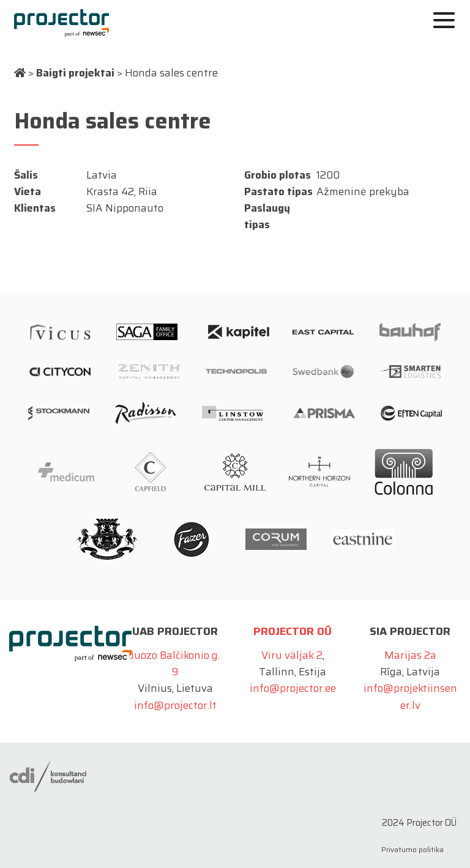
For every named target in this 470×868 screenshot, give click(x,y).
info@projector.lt (175, 705)
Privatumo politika (412, 849)
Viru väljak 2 (292, 655)
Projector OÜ (293, 631)
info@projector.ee (293, 688)
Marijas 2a (410, 655)
